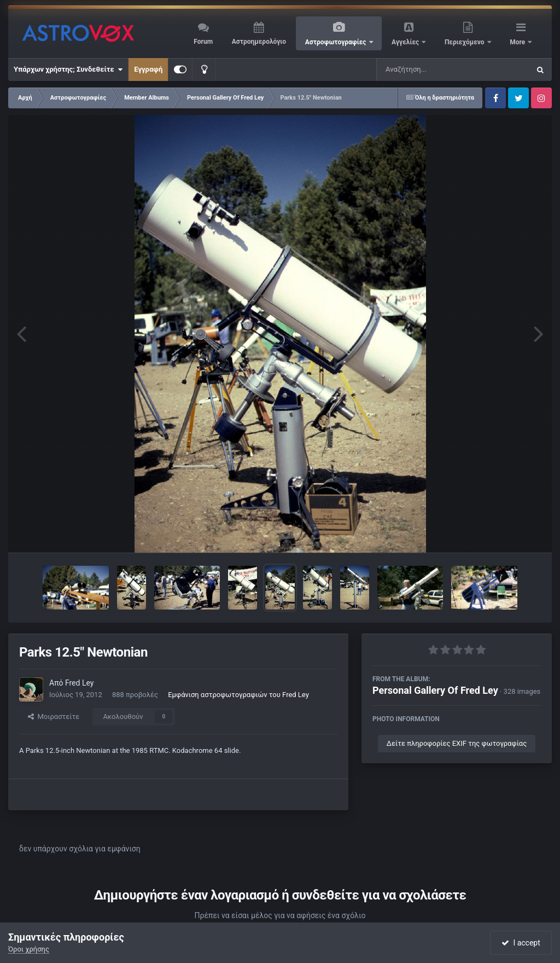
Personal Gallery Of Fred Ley (435, 690)
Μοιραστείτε (54, 717)
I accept (521, 943)
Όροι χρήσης (29, 949)
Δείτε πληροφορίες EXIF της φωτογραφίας (457, 743)
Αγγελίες (406, 42)
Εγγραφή (148, 69)
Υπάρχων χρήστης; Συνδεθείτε (68, 69)
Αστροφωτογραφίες (337, 42)
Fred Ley (79, 683)
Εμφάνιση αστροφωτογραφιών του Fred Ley (238, 695)
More (518, 42)
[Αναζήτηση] (431, 69)
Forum (203, 42)
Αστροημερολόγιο (259, 42)
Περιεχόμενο (465, 42)
